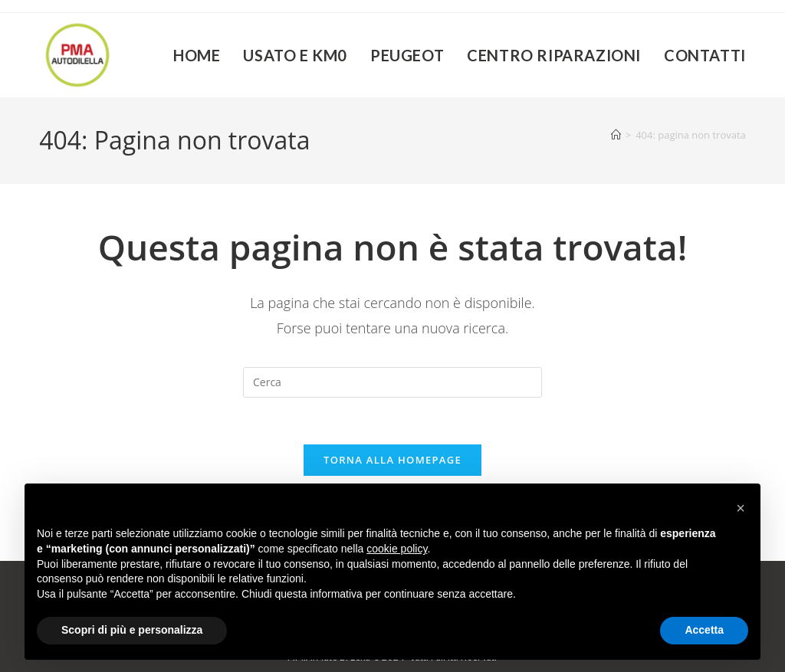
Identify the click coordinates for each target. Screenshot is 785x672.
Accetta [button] (704, 630)
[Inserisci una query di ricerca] (392, 382)
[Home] (616, 135)
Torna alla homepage (392, 460)
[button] (741, 508)
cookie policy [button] (397, 549)
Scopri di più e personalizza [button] (132, 630)
